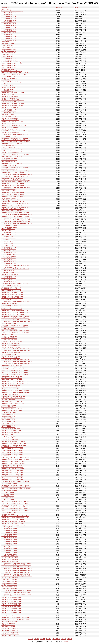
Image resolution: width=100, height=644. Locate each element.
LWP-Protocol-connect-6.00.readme (11, 431)
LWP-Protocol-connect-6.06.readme (11, 607)
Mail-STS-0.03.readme (8, 496)
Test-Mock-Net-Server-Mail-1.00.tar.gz (12, 151)
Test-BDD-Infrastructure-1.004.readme (12, 454)
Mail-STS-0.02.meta (7, 245)
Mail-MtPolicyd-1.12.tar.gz (9, 58)
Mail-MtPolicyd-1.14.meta (9, 276)
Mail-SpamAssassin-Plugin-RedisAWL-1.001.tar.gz (16, 180)
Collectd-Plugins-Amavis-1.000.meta (12, 409)
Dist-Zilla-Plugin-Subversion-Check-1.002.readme (15, 618)
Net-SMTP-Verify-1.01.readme (10, 558)
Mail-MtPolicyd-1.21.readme (9, 545)
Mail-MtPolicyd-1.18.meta (9, 260)
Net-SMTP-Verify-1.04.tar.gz (9, 78)
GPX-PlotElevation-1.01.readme (10, 634)
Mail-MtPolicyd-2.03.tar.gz (9, 24)
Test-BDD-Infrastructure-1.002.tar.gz (12, 67)
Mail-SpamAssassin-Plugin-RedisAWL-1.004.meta (15, 265)
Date (77, 7)
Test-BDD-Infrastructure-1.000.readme (12, 447)
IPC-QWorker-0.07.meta (8, 400)
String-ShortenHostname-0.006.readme (12, 480)
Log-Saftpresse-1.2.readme (9, 581)
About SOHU (56, 639)
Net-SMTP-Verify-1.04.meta (9, 303)
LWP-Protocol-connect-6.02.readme (11, 600)
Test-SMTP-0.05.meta (8, 273)
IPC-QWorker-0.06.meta (8, 421)
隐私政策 (69, 639)
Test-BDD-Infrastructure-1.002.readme (12, 451)
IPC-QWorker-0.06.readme (9, 436)
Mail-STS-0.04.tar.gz (7, 84)
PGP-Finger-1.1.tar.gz (8, 44)
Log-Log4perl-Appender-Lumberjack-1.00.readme (15, 481)
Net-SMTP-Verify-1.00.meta (9, 338)
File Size (58, 7)
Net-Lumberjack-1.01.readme (10, 614)
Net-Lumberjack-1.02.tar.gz (9, 158)
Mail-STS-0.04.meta (7, 242)
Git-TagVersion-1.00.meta (9, 354)
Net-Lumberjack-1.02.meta (9, 234)
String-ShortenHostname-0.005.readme (12, 478)
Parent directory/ (6, 9)
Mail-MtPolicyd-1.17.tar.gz (9, 40)
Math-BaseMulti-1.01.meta (9, 412)
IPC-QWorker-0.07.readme (9, 636)
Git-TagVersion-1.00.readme (9, 491)
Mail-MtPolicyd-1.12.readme (9, 529)
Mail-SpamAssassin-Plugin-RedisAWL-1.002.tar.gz (16, 176)
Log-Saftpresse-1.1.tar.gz (9, 55)
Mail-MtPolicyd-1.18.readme (9, 540)
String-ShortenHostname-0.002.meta (12, 389)
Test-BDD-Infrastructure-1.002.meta (11, 289)
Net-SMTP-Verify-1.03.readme (10, 561)
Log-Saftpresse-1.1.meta (8, 423)
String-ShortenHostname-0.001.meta (12, 402)
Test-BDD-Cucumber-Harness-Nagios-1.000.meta (15, 331)
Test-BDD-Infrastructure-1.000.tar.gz (12, 82)
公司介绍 (63, 639)
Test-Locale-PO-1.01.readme (9, 629)
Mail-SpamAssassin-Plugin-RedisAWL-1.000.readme (16, 563)
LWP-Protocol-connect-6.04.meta (11, 358)
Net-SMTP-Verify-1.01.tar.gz (9, 98)
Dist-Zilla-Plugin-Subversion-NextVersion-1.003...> (15, 184)
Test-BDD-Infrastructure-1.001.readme (12, 449)
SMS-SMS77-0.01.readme (9, 623)
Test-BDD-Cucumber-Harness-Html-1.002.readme (15, 507)
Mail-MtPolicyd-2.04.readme (9, 225)
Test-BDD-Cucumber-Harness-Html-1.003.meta (15, 372)
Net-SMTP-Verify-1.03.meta (9, 329)
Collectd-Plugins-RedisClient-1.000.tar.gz (13, 209)
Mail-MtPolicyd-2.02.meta (9, 136)
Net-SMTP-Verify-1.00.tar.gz (9, 124)
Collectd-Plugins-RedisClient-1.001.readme (13, 463)
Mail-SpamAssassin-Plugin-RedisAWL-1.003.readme (16, 592)
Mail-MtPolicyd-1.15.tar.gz (9, 15)
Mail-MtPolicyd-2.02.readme (9, 552)
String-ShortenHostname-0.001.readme (12, 471)
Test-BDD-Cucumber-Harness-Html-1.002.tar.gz (15, 138)
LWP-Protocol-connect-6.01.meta (11, 432)
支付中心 (31, 639)
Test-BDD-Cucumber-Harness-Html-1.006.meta (15, 325)
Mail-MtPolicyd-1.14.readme (9, 532)
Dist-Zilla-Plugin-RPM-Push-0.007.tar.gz (13, 105)
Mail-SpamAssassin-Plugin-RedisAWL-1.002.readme (16, 590)
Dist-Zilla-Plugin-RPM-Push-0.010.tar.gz (13, 93)
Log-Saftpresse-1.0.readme (9, 596)
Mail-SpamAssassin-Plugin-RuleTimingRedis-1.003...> (17, 214)
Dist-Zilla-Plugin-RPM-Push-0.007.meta (12, 294)
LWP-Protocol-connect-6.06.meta (11, 356)
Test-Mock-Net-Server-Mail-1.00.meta (12, 342)
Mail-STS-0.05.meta (7, 236)
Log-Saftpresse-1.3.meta (8, 418)
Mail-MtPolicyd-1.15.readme (9, 534)
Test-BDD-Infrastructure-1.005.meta (11, 285)
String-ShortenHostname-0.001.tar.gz (12, 211)
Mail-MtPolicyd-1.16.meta (9, 267)
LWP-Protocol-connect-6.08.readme (11, 610)
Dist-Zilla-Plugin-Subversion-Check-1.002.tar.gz (15, 204)
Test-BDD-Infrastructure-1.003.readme (12, 452)
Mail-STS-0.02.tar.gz (7, 89)
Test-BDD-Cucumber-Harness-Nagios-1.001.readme (16, 487)
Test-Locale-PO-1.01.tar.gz (9, 198)
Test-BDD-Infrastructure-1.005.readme (12, 456)
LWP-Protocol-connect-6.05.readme (11, 605)
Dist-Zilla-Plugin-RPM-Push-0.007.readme (13, 523)
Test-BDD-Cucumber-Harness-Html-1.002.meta (15, 371)
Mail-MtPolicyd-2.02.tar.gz (9, 27)
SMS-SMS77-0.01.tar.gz (8, 229)
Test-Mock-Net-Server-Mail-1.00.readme (13, 469)
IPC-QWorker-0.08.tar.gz (8, 76)
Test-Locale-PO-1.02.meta (9, 407)
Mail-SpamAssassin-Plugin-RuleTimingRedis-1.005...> (17, 174)
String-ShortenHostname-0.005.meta (12, 378)
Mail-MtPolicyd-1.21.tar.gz (9, 31)
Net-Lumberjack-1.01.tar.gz (9, 160)
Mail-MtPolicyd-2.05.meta (9, 111)
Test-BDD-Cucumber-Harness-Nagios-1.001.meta (15, 332)
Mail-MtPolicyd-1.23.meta (9, 251)
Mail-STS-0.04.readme (8, 498)
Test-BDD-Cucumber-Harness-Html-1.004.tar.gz (15, 125)
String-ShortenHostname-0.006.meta (12, 380)
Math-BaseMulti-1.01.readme (10, 632)
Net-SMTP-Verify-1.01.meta (9, 340)
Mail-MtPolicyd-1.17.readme (9, 538)
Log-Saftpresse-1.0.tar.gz (9, 56)
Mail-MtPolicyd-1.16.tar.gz (9, 13)
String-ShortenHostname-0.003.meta (12, 376)
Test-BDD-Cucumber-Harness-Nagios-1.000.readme (16, 485)
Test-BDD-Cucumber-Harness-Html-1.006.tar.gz (15, 75)
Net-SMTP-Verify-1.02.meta (9, 336)
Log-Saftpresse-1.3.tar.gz (9, 49)
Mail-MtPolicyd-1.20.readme (9, 543)
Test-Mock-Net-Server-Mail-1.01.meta (12, 307)
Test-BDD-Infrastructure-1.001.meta (11, 300)
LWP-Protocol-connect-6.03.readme (11, 601)
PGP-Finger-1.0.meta (7, 434)
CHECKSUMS (5, 42)
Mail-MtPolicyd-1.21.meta (9, 253)
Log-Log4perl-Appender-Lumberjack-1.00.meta (15, 283)
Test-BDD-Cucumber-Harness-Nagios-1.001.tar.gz (15, 155)
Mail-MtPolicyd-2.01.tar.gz (9, 33)
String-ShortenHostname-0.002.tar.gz (12, 178)
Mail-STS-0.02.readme (8, 494)
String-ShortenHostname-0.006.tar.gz (12, 144)
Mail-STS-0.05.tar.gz (7, 80)
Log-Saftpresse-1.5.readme (9, 587)
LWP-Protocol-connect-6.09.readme (11, 612)
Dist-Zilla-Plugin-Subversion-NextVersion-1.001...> (15, 193)
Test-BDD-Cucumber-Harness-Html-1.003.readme (15, 509)
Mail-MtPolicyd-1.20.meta (9, 263)
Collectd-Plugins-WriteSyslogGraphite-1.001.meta (15, 391)
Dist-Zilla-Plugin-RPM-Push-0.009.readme (13, 521)
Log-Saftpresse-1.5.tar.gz (9, 47)
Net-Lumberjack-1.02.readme (10, 616)
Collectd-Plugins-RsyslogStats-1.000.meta (13, 396)
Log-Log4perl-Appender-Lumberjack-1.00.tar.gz (15, 182)
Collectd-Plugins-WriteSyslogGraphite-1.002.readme (16, 460)
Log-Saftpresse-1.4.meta (8, 414)
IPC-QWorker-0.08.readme (9, 512)
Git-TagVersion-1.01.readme (9, 483)
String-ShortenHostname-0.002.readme (12, 472)
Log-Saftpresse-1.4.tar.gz (9, 51)
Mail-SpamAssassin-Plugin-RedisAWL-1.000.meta (15, 349)
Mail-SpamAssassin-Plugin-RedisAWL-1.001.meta (15, 318)
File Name (4, 7)
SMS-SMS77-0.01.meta (8, 427)
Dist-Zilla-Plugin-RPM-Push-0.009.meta (12, 298)
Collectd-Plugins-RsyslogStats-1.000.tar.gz (13, 202)
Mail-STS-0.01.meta (7, 244)
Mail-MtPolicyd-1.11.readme (9, 527)
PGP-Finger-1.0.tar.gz (8, 115)
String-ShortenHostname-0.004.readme (12, 476)
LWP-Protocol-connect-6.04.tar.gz (11, 127)
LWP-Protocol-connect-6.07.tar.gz (11, 107)
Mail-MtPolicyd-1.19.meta (9, 262)
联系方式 (49, 639)
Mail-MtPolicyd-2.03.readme (9, 554)
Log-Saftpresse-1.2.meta (8, 420)
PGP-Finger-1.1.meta (7, 334)
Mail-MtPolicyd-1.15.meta (9, 271)
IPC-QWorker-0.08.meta (8, 254)
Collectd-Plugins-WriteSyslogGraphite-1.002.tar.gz (15, 213)
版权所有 (65, 642)
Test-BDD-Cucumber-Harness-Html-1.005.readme (15, 501)
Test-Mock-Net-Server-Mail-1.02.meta (12, 309)
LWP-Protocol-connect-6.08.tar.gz (11, 102)
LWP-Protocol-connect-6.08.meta (11, 345)
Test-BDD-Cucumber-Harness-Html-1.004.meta (15, 374)
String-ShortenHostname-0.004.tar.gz (12, 149)
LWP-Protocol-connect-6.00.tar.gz (11, 274)
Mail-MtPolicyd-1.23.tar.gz (9, 29)
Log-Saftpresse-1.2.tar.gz (9, 53)
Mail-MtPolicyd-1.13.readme (9, 530)
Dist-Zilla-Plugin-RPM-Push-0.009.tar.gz (13, 100)
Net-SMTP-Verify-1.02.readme (10, 560)
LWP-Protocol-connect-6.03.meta (11, 387)
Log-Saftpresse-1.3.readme (9, 583)
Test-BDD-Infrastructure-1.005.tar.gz (12, 62)
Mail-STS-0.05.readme (8, 500)
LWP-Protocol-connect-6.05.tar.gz (11, 120)
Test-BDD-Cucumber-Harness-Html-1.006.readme (15, 505)
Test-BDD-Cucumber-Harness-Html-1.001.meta (15, 369)
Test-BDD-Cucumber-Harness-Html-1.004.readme (15, 510)
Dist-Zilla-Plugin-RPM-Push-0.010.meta (12, 293)
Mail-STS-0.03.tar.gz (7, 86)
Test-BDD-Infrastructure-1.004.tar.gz (12, 64)
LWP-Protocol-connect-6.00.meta (11, 429)
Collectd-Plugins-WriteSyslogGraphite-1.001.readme (16, 458)
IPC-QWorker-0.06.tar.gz (8, 231)
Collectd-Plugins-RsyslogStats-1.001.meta (13, 398)
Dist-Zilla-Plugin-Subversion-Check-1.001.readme (15, 620)
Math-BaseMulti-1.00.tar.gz (9, 256)
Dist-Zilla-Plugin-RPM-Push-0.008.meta (12, 296)
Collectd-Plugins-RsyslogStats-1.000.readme (14, 443)
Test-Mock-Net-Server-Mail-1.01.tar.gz (12, 11)
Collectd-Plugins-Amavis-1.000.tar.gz (12, 205)
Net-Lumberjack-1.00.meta (9, 247)
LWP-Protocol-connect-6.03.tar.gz (11, 129)
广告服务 (43, 639)
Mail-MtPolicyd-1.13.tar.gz (9, 18)
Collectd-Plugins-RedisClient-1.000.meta (13, 403)
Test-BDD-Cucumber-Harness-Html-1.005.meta (15, 327)
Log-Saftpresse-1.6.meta (8, 162)
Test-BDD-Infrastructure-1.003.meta (11, 291)
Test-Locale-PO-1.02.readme (9, 630)
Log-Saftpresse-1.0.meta (8, 425)
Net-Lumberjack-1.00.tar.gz (9, 169)
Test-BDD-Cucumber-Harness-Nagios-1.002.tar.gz (15, 142)
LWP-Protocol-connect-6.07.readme (11, 609)
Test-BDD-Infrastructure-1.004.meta (11, 287)
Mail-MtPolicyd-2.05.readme (9, 227)
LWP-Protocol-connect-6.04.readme (11, 603)
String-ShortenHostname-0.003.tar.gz (12, 164)
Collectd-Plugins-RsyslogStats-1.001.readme (14, 445)
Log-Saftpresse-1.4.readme (9, 585)
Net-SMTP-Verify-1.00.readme (10, 556)
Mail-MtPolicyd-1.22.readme (9, 547)
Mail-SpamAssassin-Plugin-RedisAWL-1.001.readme (16, 565)
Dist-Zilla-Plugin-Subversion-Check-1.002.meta (14, 383)
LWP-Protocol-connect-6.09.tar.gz (11, 96)
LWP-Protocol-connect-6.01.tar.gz (11, 153)
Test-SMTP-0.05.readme (8, 514)
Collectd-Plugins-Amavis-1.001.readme (12, 467)
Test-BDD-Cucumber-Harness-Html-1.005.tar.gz (15, 73)
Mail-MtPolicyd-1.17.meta (9, 258)
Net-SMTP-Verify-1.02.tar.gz (9, 95)
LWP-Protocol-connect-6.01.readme (11, 598)
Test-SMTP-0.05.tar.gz (8, 69)
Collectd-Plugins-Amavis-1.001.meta (12, 411)
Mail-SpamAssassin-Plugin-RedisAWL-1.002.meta (15, 302)
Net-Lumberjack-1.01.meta (9, 238)
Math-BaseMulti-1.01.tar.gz (9, 189)
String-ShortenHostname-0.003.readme (12, 474)
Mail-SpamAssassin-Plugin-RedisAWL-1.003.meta (15, 269)
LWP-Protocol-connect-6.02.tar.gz (11, 133)
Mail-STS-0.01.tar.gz (7, 91)
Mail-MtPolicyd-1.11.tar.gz (9, 60)
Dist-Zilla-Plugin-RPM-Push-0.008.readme (13, 525)
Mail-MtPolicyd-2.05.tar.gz (9, 20)
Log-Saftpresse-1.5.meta (8, 416)
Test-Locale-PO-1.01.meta (9, 405)
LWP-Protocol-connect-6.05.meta (11, 352)
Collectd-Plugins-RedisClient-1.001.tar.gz (13, 173)
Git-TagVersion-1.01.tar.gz (9, 116)
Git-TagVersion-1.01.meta (9, 323)
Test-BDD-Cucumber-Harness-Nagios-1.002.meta (15, 316)
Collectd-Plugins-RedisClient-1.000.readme (13, 461)
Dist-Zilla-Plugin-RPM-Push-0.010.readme (13, 441)
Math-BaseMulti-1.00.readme (10, 440)
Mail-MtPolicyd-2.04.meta (9, 109)
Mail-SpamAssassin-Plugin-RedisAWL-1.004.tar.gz (16, 135)
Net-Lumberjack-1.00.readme (10, 621)
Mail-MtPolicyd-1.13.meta (9, 280)
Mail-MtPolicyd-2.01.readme (9, 551)
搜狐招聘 (37, 639)
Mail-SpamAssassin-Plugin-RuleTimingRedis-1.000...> (17, 224)
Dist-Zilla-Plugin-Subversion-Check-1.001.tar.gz (15, 207)
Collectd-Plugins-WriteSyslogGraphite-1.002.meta (15, 392)
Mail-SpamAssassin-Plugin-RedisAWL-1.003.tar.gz (16, 140)
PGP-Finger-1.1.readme (8, 627)
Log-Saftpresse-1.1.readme (9, 580)
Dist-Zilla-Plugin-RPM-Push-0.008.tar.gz (13, 104)
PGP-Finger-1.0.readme (8, 625)
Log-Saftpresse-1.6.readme (9, 589)
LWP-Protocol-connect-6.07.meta (11, 343)
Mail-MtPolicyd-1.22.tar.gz (9, 25)
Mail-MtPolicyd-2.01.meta (9, 233)
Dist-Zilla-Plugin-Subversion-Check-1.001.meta (14, 382)
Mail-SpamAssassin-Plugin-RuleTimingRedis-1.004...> (17, 187)
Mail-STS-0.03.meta (7, 240)
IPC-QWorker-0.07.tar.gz (8, 147)
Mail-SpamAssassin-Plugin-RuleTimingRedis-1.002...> (17, 218)
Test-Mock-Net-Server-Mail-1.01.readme (13, 194)
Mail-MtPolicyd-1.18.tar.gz (9, 38)
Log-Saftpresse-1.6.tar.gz (9, 45)
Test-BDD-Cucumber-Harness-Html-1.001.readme (15, 503)
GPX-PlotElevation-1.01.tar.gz (10, 165)
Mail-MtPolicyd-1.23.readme (9, 549)
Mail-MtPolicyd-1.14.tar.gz (9, 16)
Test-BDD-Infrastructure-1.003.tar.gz (12, 65)
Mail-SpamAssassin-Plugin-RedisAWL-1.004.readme (16, 594)
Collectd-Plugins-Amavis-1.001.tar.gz (12, 200)
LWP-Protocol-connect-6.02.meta (11, 385)
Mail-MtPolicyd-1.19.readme (9, 541)
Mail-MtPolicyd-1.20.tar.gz (9, 35)
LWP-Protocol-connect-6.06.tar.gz (11, 118)
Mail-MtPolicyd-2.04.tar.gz (9, 22)
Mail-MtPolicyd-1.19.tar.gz (9, 36)
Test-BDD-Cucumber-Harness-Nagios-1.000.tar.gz (15, 171)
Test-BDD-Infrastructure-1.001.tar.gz (12, 71)
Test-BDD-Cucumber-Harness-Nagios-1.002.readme (16, 489)
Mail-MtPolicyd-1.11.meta (9, 282)
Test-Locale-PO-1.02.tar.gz (9, 191)
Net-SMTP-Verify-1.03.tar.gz (9, 87)
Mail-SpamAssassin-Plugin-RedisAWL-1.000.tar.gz (16, 222)
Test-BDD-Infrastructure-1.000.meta (11, 305)
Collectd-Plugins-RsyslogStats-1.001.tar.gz (13, 196)
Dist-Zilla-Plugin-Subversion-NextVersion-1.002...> (15, 185)
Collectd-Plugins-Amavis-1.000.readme (12, 465)
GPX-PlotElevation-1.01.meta (10, 394)
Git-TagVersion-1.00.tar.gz (9, 145)
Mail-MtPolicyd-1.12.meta (9, 278)
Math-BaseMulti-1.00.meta (9, 438)
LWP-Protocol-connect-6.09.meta (11, 347)
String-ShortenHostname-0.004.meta (12, 365)
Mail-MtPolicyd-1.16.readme (9, 536)
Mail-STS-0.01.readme (8, 492)
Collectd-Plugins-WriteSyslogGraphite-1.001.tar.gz (15, 216)
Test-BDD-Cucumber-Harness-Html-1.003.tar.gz (15, 131)
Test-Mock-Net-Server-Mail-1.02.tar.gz (12, 122)
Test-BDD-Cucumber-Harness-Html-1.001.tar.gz (15, 167)
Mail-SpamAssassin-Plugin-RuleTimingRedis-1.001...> (17, 220)
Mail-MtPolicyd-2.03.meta (9, 113)
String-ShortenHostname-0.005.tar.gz (12, 156)
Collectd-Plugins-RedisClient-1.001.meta (13, 367)
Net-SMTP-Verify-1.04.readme (10, 578)
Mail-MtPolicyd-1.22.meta (9, 249)
